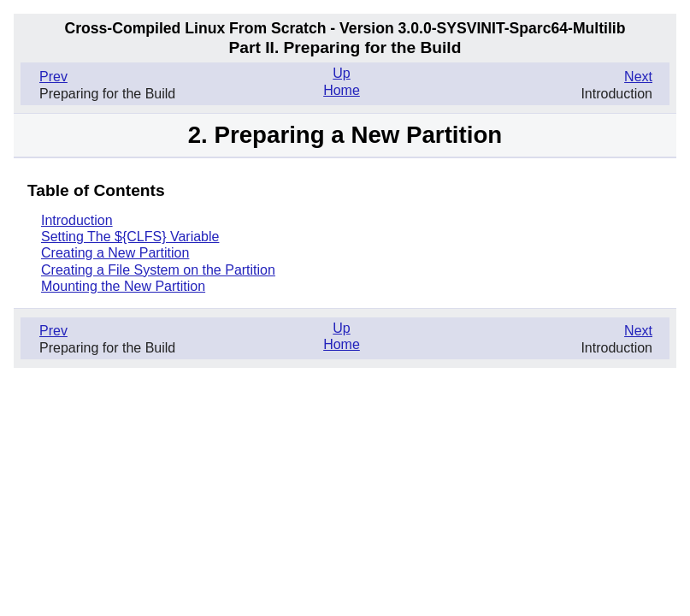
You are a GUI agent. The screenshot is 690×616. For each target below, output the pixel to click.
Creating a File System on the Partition (158, 270)
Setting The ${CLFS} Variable (130, 237)
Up (341, 73)
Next (638, 77)
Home (342, 90)
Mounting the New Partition (123, 286)
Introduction (77, 220)
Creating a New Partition (115, 253)
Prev (53, 77)
